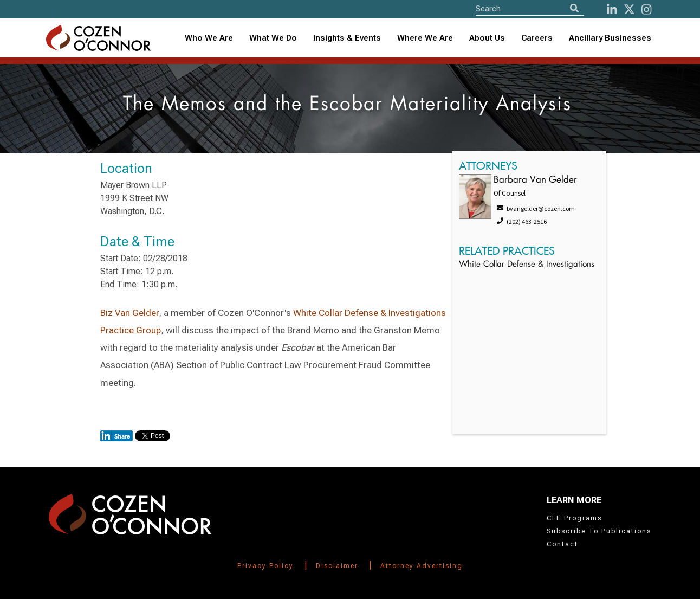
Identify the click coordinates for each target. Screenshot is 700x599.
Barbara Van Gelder (535, 180)
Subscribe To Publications (599, 531)
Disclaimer (337, 566)
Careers (537, 38)
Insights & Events (347, 38)
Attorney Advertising (422, 566)
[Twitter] (629, 9)
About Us (487, 38)
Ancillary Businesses (610, 38)
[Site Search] (530, 8)
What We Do (273, 38)
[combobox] (347, 38)
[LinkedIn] (612, 9)
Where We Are (425, 38)
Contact (562, 544)
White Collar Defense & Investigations (527, 265)
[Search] (574, 8)
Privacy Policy (265, 566)
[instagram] (646, 9)
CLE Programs (574, 518)
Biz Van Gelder (129, 313)
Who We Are (209, 38)
